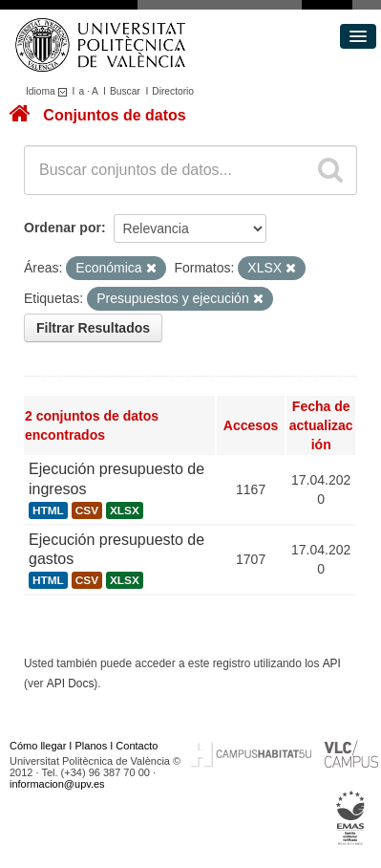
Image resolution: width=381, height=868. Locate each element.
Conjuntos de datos (114, 115)
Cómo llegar (38, 746)
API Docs (71, 684)
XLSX (125, 510)
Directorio (173, 91)
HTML (48, 510)
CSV (87, 510)
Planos (92, 746)
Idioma (49, 91)
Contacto (137, 746)
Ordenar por (63, 228)
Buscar (125, 91)
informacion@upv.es (57, 784)
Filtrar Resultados (93, 328)
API (332, 663)
